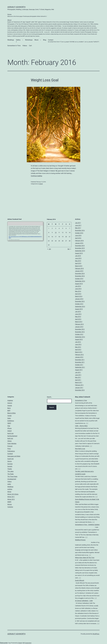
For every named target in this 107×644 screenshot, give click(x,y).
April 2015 (78, 263)
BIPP (9, 411)
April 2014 (78, 294)
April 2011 (78, 380)
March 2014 (79, 296)
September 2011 (80, 367)
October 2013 (79, 304)
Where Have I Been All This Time (85, 558)
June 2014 (78, 289)
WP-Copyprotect (27, 643)
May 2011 (78, 377)
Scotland (10, 454)
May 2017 (78, 228)
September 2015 (80, 251)
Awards (10, 406)
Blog (45, 40)
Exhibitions (11, 421)
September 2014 (80, 281)
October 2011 (79, 365)
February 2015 (79, 268)
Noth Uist (10, 438)
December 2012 (80, 329)
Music (36, 40)
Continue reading (36, 176)
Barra (9, 408)
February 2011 (79, 385)
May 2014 (78, 291)
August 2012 (79, 339)
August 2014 (79, 284)
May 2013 (78, 317)
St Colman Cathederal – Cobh (84, 601)
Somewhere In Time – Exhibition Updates (87, 525)
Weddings (11, 40)
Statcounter (4, 643)
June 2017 (78, 225)
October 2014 (79, 279)
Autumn (10, 403)
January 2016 (79, 243)
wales (9, 484)
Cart (30, 46)
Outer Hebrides (12, 444)
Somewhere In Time (14, 46)
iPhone (9, 428)
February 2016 (79, 241)
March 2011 (79, 382)
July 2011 (78, 372)
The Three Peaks (12, 476)
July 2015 (78, 256)
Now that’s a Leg (80, 449)
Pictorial (10, 446)
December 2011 (80, 360)
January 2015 (79, 271)
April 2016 (78, 238)
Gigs (9, 426)
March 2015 (79, 266)
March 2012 (79, 352)
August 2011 (79, 370)
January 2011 (79, 388)
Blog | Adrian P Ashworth (83, 397)
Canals (9, 416)
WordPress (96, 634)
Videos (25, 46)
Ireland (41, 184)
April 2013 (78, 319)
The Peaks (11, 474)
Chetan (20, 643)
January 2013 (79, 327)
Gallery (18, 41)
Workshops (29, 40)
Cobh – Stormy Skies (81, 426)
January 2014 (79, 299)
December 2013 (80, 301)
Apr (69, 249)
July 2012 (78, 342)
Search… (49, 397)
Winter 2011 (11, 497)
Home (27, 15)
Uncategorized (12, 479)
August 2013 (79, 309)
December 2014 (80, 274)
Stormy (10, 461)
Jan (49, 249)
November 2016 (80, 230)
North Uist (10, 433)
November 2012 (80, 332)
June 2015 (78, 258)
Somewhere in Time (81, 400)
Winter (9, 492)
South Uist (10, 459)
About (53, 28)
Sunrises (10, 464)
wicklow (10, 489)
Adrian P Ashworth (16, 7)
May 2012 (78, 347)
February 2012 (79, 355)
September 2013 (80, 307)
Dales (9, 418)
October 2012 (79, 334)
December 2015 (80, 246)
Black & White (12, 413)
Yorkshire (10, 507)
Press (9, 449)
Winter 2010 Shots (13, 494)
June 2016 (78, 235)
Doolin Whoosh (80, 580)
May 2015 (78, 261)
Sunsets (10, 466)
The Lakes (10, 471)
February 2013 (79, 324)
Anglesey (10, 400)
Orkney (10, 441)
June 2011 (78, 375)
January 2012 (79, 357)
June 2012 (78, 344)
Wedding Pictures (80, 540)
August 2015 (79, 253)
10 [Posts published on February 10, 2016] (56, 233)
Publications (11, 451)
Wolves (10, 504)
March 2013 (79, 322)
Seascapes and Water (14, 456)
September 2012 (80, 337)
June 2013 (78, 314)
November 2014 (80, 276)
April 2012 (78, 350)
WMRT (9, 502)
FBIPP (9, 423)
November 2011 (80, 362)
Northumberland (12, 436)
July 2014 (78, 286)
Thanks (10, 469)
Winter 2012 (11, 499)
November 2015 (80, 248)
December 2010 (80, 390)
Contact (74, 41)
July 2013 (78, 312)
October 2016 (79, 233)
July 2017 (78, 223)
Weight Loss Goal (45, 80)
